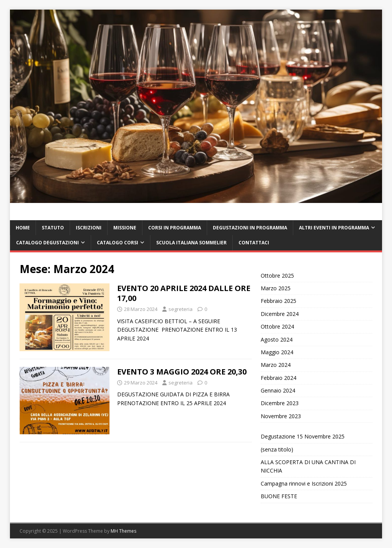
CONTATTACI (254, 243)
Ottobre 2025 (277, 276)
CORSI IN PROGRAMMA (175, 228)
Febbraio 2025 (278, 301)
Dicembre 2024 (280, 314)
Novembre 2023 (281, 416)
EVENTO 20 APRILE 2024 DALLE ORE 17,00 (184, 293)
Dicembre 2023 (280, 403)
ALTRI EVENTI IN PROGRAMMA (334, 228)
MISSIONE (125, 228)
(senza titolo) (277, 449)
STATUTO (53, 228)
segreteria (180, 309)
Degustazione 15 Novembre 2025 (303, 436)
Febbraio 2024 (278, 378)
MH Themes (123, 531)
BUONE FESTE (279, 496)
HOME (23, 228)
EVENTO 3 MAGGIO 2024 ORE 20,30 (182, 372)
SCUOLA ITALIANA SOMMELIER (191, 243)
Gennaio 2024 (278, 390)
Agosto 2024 (277, 339)
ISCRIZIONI (89, 228)
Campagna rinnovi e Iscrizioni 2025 (304, 483)
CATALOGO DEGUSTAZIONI (47, 243)
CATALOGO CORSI (118, 243)
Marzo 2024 (276, 365)
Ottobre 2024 (277, 326)
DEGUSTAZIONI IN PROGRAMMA (250, 228)
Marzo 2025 (276, 288)
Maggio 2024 (277, 352)
